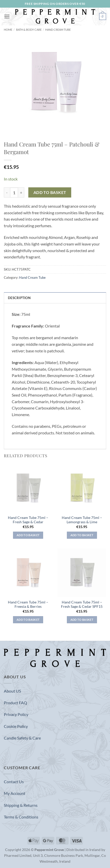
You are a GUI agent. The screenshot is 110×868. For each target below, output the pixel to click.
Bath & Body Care (29, 30)
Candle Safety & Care (22, 738)
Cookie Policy (16, 726)
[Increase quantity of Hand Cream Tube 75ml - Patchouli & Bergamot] (21, 192)
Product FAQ (15, 703)
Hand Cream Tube (58, 30)
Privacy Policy (16, 714)
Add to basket (50, 192)
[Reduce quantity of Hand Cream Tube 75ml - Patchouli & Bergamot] (7, 192)
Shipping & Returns (21, 805)
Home (8, 30)
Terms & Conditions (21, 817)
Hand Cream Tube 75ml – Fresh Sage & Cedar (28, 520)
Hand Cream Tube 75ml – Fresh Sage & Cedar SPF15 (82, 604)
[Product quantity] (14, 192)
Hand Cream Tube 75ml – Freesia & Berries (28, 604)
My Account (15, 793)
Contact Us (14, 782)
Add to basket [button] (28, 535)
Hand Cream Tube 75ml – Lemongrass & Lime (82, 520)
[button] (7, 16)
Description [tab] (19, 298)
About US (12, 691)
